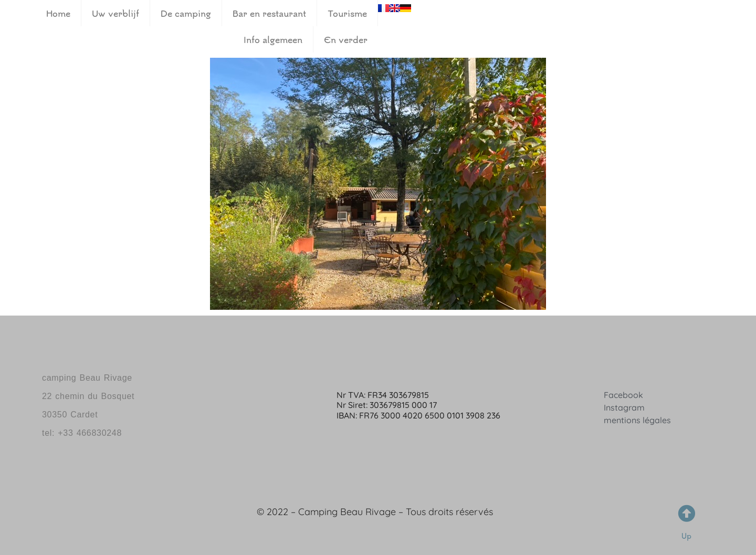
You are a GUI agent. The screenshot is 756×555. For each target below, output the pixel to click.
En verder (346, 39)
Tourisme (347, 13)
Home (58, 13)
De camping (186, 13)
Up (686, 536)
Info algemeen (273, 39)
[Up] (686, 513)
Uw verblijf (115, 13)
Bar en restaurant (269, 13)
